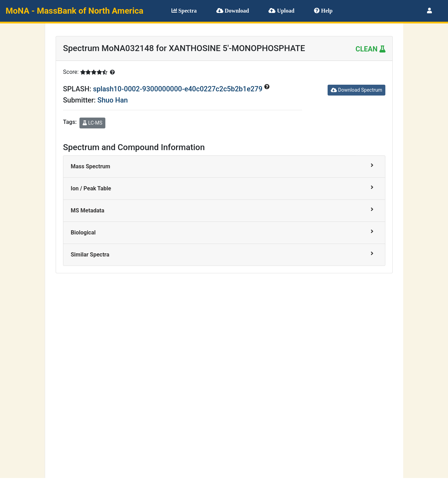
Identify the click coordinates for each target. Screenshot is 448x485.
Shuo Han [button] (113, 100)
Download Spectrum (356, 90)
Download (233, 11)
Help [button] (323, 11)
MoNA (75, 11)
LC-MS (92, 123)
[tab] (224, 167)
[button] (429, 11)
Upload (281, 11)
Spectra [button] (184, 11)
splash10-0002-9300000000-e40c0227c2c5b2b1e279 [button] (179, 89)
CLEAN (370, 49)
